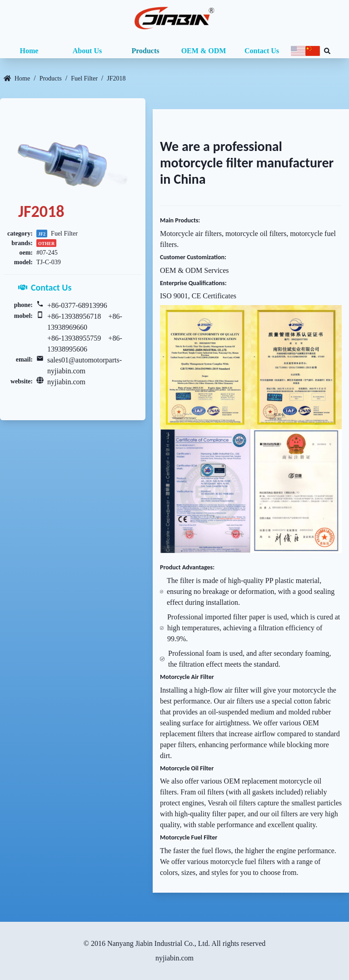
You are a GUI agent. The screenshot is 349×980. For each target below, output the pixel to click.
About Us (87, 51)
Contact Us (262, 51)
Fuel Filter (84, 78)
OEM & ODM (204, 51)
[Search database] (327, 51)
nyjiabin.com (66, 382)
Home (29, 51)
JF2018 (116, 78)
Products (145, 51)
